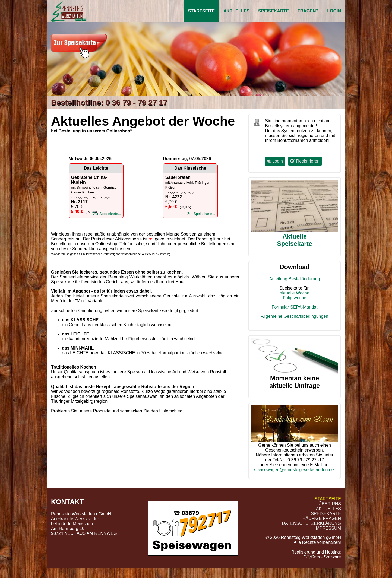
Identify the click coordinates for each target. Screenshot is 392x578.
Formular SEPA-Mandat (295, 307)
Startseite (201, 11)
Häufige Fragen (322, 518)
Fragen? (308, 11)
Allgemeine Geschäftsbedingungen (295, 316)
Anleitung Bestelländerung (295, 279)
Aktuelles (236, 11)
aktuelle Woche (295, 293)
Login (334, 11)
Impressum (328, 528)
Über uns (330, 504)
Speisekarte (274, 11)
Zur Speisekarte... (107, 214)
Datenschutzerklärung (312, 523)
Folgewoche (295, 298)
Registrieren (305, 161)
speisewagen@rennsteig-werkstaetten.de (294, 470)
